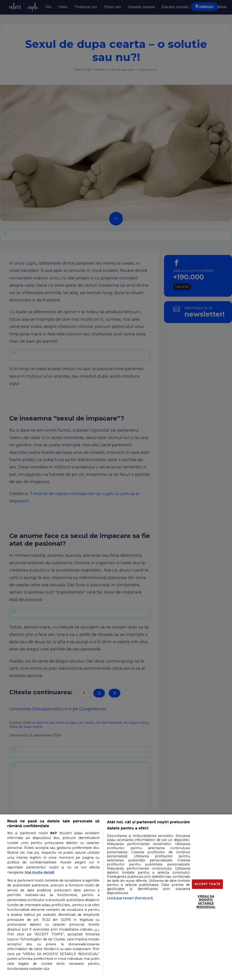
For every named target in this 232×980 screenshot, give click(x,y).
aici (96, 929)
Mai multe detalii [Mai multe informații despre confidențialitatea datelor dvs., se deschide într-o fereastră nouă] (40, 872)
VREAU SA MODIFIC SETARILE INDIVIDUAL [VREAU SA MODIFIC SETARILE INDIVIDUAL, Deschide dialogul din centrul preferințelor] (206, 901)
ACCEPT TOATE (207, 884)
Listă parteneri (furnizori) (130, 898)
